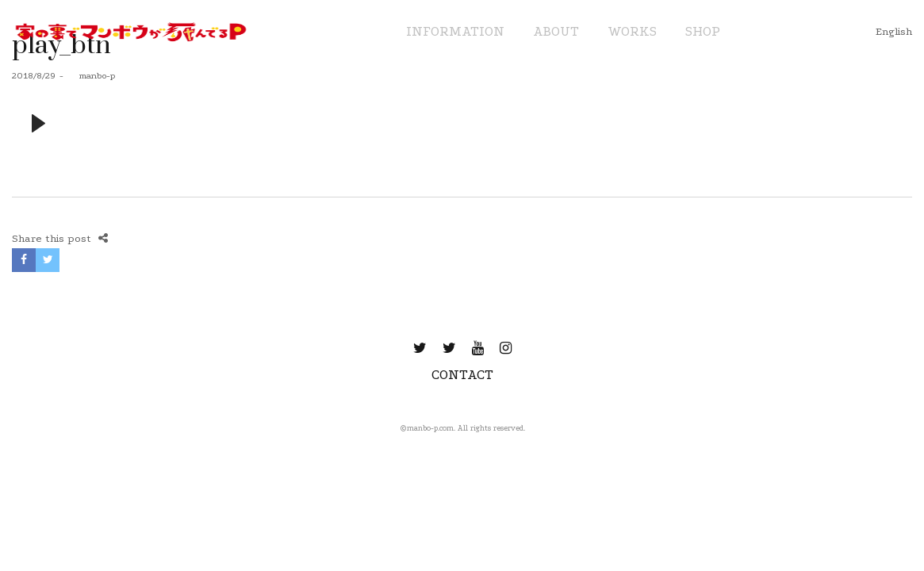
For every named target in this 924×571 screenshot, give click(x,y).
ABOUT (556, 31)
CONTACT (462, 375)
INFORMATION (455, 31)
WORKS (632, 31)
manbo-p (91, 76)
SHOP (703, 31)
